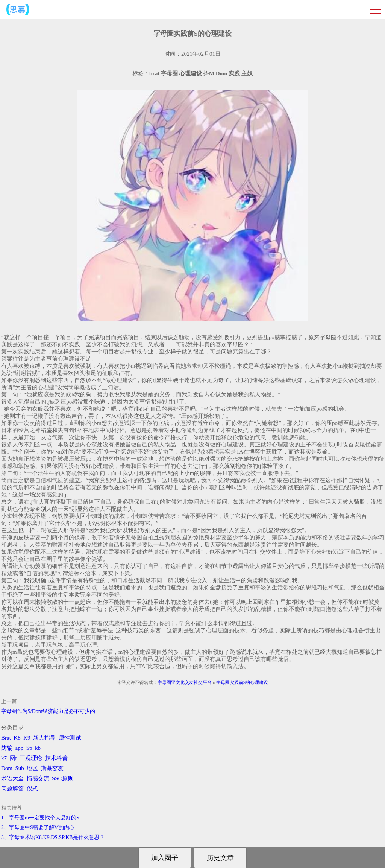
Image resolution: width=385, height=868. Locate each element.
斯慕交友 (52, 768)
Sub (20, 768)
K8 (17, 738)
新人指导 (44, 738)
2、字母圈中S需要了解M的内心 (38, 828)
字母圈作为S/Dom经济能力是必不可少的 (48, 711)
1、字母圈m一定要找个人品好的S (40, 818)
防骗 (7, 748)
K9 (27, 738)
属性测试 (70, 738)
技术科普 (56, 758)
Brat (6, 738)
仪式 (32, 789)
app (20, 748)
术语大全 (12, 778)
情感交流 (38, 778)
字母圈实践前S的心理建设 (242, 682)
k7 (4, 758)
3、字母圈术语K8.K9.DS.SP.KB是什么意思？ (53, 837)
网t (13, 758)
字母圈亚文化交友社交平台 (185, 682)
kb (38, 748)
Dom (7, 768)
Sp (29, 748)
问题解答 (12, 789)
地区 (32, 768)
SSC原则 (63, 778)
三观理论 (31, 758)
